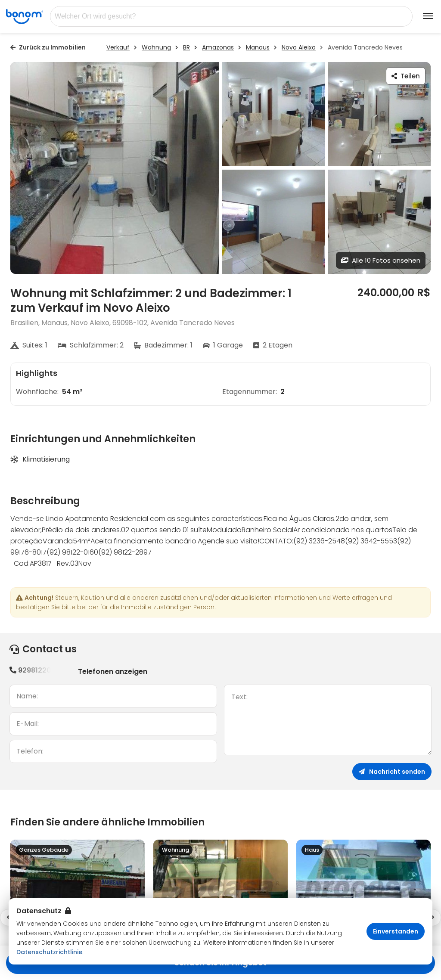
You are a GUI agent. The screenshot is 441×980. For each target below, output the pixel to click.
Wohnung (156, 47)
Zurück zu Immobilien (48, 47)
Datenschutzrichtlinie (49, 952)
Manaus (258, 47)
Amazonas (218, 47)
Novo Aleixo (299, 47)
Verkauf (118, 47)
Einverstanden (396, 931)
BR (186, 47)
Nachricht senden (392, 772)
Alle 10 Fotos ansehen (381, 260)
